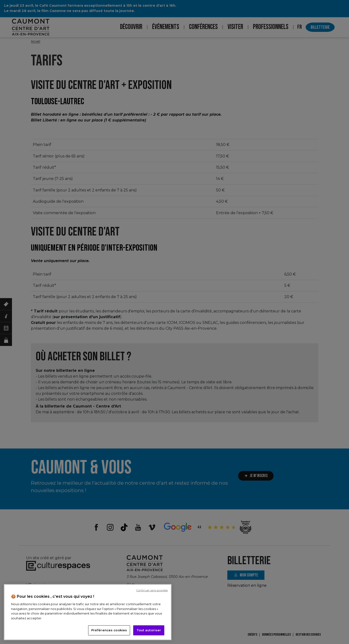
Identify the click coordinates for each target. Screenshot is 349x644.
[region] (88, 612)
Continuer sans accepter (152, 590)
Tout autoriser (149, 630)
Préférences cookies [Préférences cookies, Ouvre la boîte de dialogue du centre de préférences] (109, 630)
